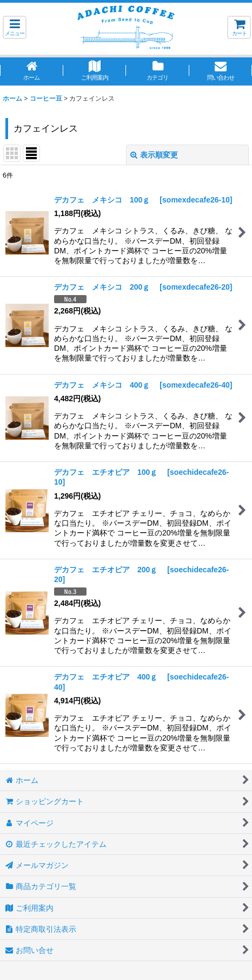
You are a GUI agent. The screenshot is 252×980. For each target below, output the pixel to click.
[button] (15, 27)
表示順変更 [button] (154, 155)
